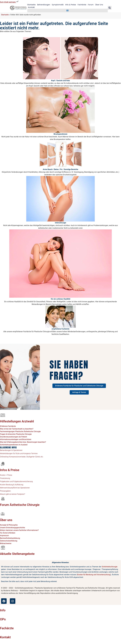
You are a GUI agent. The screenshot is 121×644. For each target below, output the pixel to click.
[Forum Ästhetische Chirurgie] (3, 499)
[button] (67, 11)
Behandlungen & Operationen (11, 450)
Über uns (6, 520)
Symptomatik (58, 5)
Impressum (4, 536)
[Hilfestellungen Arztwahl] (3, 415)
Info (3, 610)
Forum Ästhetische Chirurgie (20, 505)
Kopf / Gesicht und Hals (60, 81)
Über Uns (99, 5)
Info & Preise (71, 5)
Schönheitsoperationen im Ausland (14, 445)
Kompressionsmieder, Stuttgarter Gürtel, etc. (26, 457)
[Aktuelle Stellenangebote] (3, 548)
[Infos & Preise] (3, 464)
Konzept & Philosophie (9, 525)
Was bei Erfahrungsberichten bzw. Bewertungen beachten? (23, 442)
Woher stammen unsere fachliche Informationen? (19, 530)
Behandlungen (44, 5)
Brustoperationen (60, 134)
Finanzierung (5, 478)
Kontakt (31, 7)
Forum (91, 5)
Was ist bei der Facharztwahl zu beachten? (17, 429)
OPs (3, 619)
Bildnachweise (6, 543)
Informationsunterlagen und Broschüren (16, 439)
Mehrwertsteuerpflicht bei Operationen (15, 488)
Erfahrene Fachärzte (8, 426)
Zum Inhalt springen (9, 2)
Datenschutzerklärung (9, 541)
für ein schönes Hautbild (61, 299)
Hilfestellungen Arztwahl (17, 421)
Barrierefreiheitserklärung (10, 538)
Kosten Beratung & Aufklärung (12, 485)
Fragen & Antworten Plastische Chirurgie (16, 434)
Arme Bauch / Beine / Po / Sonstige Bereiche (60, 169)
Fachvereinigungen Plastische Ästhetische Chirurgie (20, 431)
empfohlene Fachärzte (60, 329)
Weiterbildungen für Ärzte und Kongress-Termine (19, 453)
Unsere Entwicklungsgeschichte (12, 528)
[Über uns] (3, 514)
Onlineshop (4, 457)
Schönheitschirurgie (110, 567)
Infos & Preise (10, 470)
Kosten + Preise (6, 475)
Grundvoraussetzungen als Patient (13, 437)
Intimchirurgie (61, 223)
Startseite (31, 5)
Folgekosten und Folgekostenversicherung (16, 481)
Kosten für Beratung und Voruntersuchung (94, 575)
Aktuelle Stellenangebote (17, 554)
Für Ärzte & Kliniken (8, 533)
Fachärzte (82, 5)
